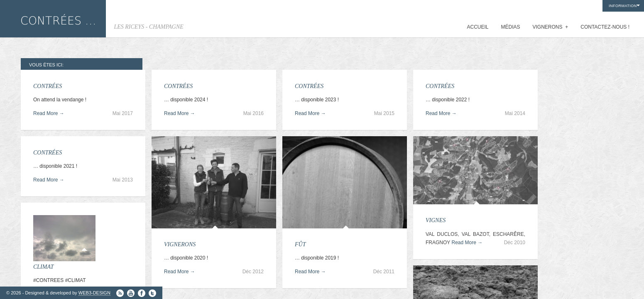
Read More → (49, 113)
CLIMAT (43, 267)
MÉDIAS (511, 27)
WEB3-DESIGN (94, 293)
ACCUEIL (477, 27)
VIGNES (436, 220)
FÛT (300, 244)
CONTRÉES (48, 86)
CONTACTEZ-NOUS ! (605, 27)
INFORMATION (623, 6)
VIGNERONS (551, 27)
